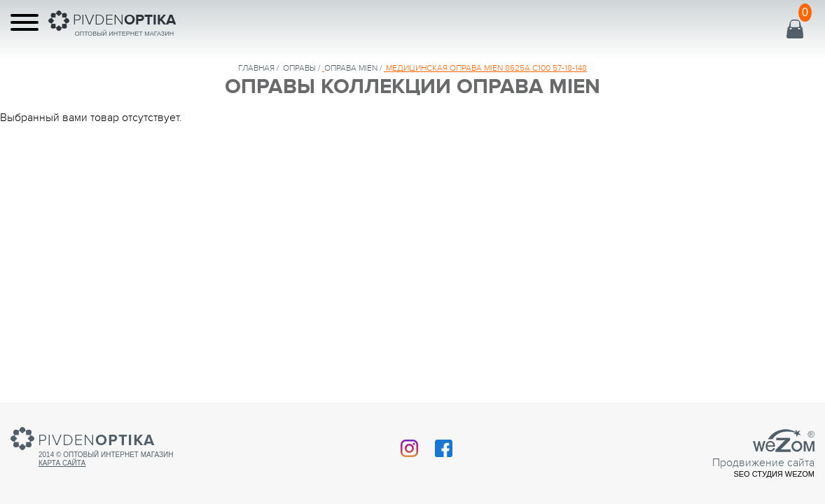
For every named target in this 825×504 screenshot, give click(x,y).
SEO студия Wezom (774, 474)
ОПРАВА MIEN (351, 68)
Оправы (299, 68)
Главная (256, 68)
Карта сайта (62, 463)
